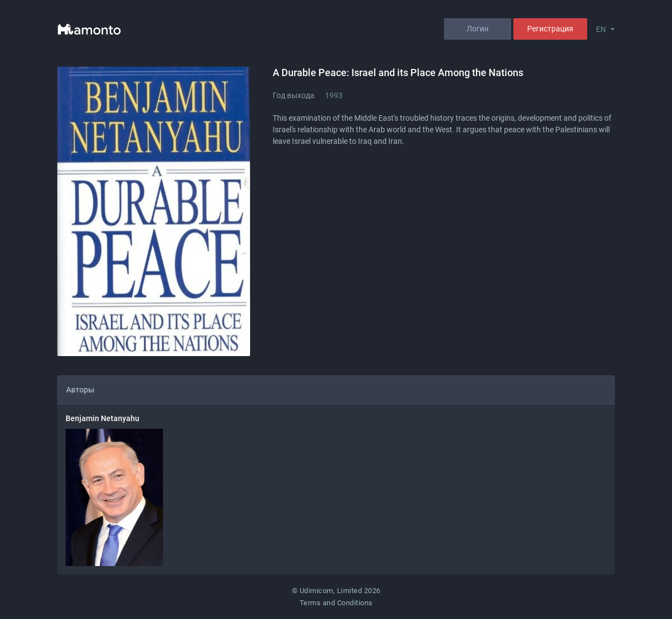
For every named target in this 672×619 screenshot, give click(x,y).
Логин (478, 29)
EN (601, 29)
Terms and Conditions (336, 603)
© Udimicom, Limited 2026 (336, 591)
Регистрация (550, 29)
